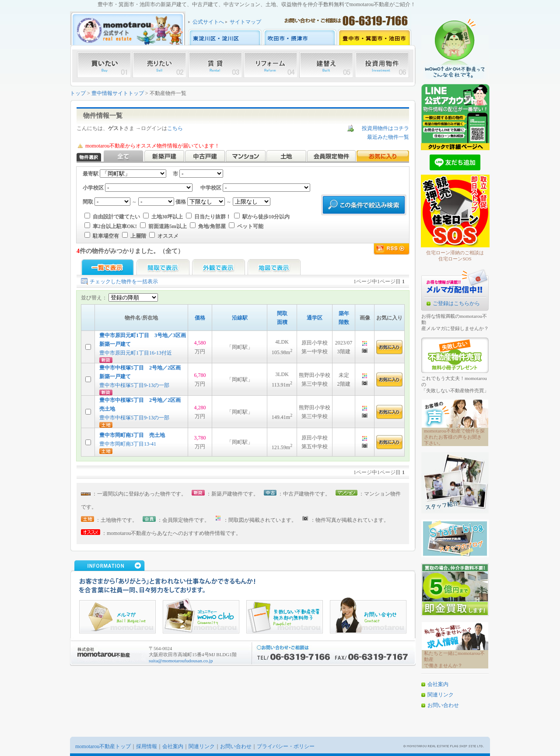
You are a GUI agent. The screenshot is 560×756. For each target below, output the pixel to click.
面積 (282, 322)
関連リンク (441, 695)
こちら (175, 128)
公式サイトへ (208, 22)
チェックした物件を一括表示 (124, 281)
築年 (344, 313)
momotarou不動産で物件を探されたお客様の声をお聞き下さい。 (454, 437)
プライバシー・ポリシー (286, 746)
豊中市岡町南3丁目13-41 (128, 444)
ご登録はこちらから (456, 303)
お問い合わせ (443, 705)
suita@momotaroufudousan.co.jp (181, 661)
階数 (344, 322)
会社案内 (438, 684)
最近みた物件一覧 (388, 137)
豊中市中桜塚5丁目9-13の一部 (134, 385)
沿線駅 (240, 318)
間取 (282, 313)
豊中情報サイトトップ (118, 93)
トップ (78, 93)
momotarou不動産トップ (103, 746)
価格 (200, 318)
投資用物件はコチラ (385, 128)
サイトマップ (245, 22)
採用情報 (147, 746)
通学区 (315, 318)
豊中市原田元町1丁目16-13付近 (136, 353)
